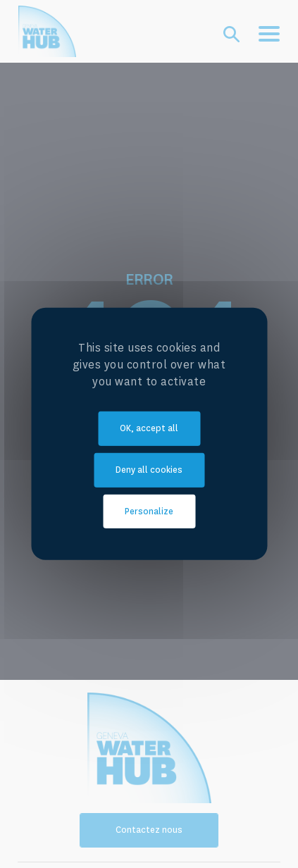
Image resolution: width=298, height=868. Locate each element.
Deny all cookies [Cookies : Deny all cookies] (149, 470)
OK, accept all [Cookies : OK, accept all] (149, 428)
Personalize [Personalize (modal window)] (149, 511)
